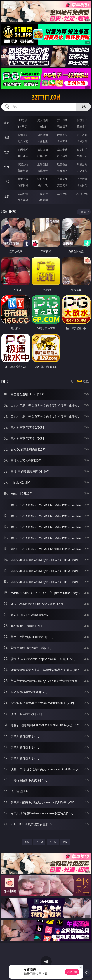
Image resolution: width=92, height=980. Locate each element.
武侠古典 (82, 179)
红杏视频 (23, 200)
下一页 (53, 842)
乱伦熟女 (62, 156)
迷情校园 (23, 185)
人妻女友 (62, 179)
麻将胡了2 (23, 126)
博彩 (6, 123)
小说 (6, 182)
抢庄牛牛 (82, 126)
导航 (6, 196)
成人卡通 (62, 150)
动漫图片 (82, 164)
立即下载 (72, 972)
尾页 (65, 842)
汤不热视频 (82, 194)
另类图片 (82, 171)
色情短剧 (43, 200)
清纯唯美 (43, 171)
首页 (27, 842)
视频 (6, 138)
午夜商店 (43, 194)
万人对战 (62, 120)
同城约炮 (23, 194)
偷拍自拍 (43, 150)
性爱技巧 (82, 185)
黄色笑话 (62, 185)
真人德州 (43, 120)
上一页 (39, 842)
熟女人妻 (23, 141)
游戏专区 (82, 120)
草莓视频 (62, 194)
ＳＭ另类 (82, 141)
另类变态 (82, 156)
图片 (6, 167)
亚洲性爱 (23, 150)
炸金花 (43, 126)
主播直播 (62, 141)
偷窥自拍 (23, 164)
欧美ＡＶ (62, 135)
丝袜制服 (43, 141)
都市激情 (23, 179)
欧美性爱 (82, 150)
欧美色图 (62, 164)
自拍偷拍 (43, 135)
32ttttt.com (46, 97)
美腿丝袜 (23, 171)
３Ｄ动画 (82, 135)
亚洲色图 (43, 164)
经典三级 (43, 156)
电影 (6, 152)
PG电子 (23, 120)
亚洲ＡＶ (23, 135)
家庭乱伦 (43, 179)
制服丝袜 (23, 156)
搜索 (83, 107)
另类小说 (43, 185)
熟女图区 (62, 171)
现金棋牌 (62, 126)
